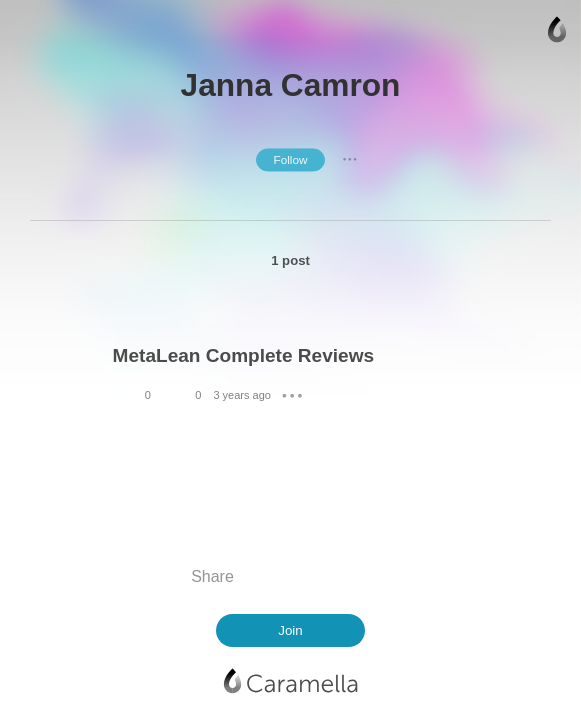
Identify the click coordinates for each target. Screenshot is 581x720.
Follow (290, 159)
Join (290, 630)
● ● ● (350, 160)
